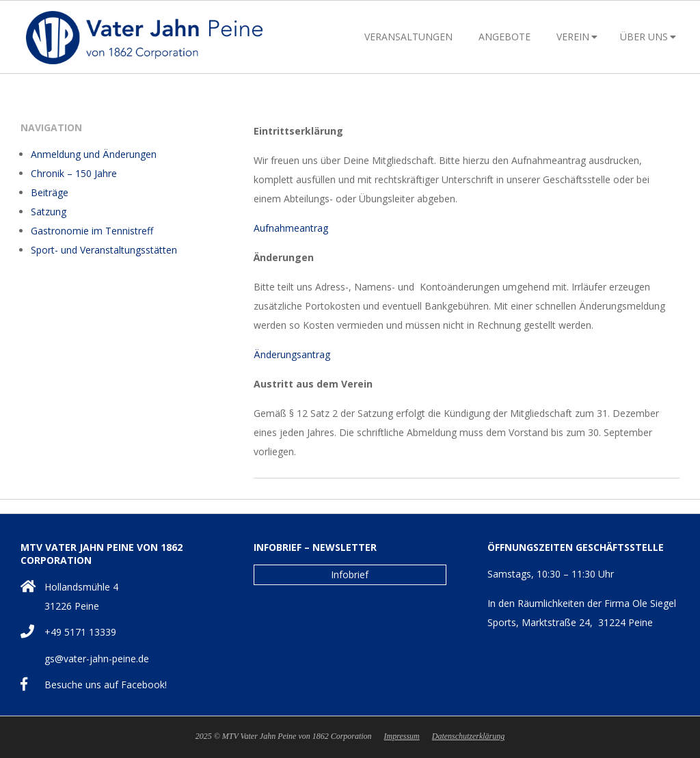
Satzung (49, 212)
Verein (573, 37)
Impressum (402, 736)
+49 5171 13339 (80, 632)
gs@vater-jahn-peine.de (97, 659)
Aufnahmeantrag (291, 228)
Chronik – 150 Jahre (74, 173)
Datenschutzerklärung (469, 736)
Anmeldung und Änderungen (94, 154)
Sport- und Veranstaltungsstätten (104, 250)
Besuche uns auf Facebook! (106, 685)
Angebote (504, 37)
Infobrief (350, 574)
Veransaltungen (408, 37)
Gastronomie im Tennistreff (92, 231)
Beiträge (50, 192)
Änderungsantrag (292, 354)
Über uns (644, 37)
